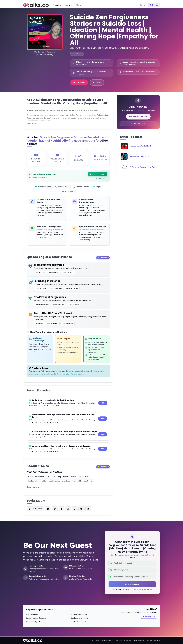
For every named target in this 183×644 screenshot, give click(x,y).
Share (97, 82)
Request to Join (97, 176)
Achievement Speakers (80, 615)
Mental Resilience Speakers (81, 622)
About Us (96, 640)
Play (103, 405)
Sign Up (154, 5)
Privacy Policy (138, 640)
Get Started (132, 584)
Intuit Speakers (32, 615)
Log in (143, 5)
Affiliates (127, 640)
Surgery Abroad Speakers (36, 618)
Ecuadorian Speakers (34, 622)
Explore (57, 5)
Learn (68, 5)
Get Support (149, 617)
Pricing (79, 5)
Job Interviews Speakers (80, 618)
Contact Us (117, 640)
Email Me (79, 82)
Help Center (106, 640)
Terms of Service (153, 640)
